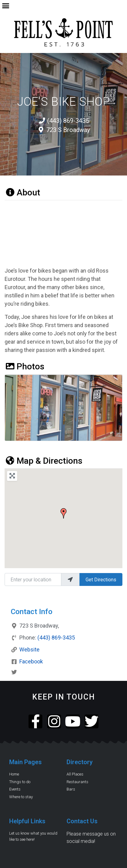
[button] (6, 6)
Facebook (31, 661)
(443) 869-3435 (56, 638)
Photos (25, 366)
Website (29, 649)
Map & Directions (44, 461)
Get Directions (101, 580)
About (22, 192)
